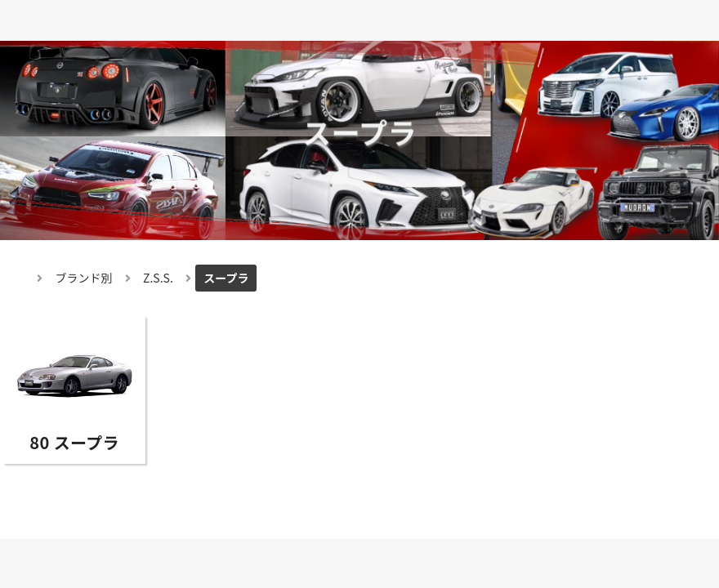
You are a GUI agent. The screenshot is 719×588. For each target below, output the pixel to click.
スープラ (226, 278)
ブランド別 (84, 278)
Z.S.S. (158, 278)
